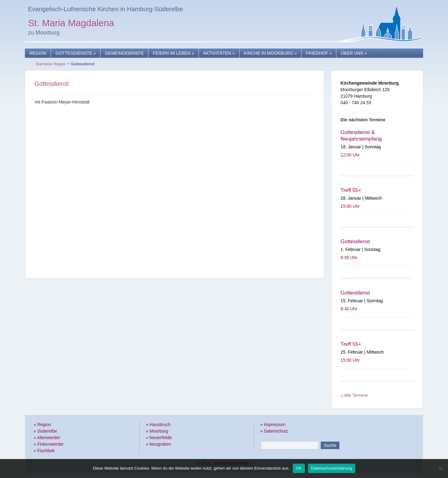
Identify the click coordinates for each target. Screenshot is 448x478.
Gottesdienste (76, 53)
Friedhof (319, 53)
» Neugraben (159, 444)
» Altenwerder (47, 438)
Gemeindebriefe (124, 53)
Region (38, 53)
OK (299, 468)
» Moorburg (157, 431)
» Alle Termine (354, 395)
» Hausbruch (158, 425)
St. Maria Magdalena (71, 24)
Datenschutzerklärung (331, 468)
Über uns (354, 53)
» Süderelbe (45, 431)
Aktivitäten (219, 53)
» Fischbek (44, 451)
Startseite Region (51, 64)
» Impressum (273, 425)
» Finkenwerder (49, 444)
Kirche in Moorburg (270, 53)
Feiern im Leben (173, 53)
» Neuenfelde (159, 438)
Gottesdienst (52, 84)
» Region (42, 425)
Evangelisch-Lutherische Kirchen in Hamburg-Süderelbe (105, 9)
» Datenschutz (274, 431)
